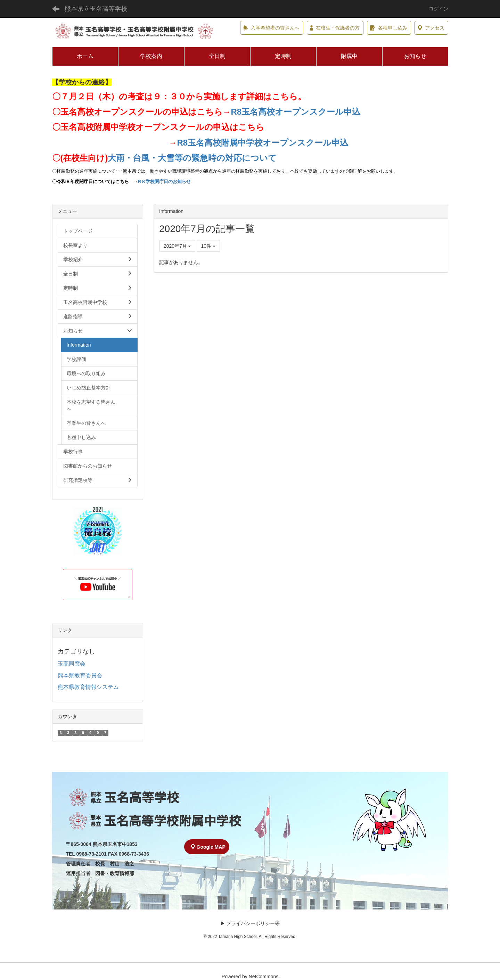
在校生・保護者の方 (335, 28)
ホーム (85, 56)
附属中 (349, 56)
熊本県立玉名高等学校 (96, 9)
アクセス (431, 28)
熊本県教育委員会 (80, 676)
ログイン (438, 9)
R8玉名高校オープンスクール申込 (296, 112)
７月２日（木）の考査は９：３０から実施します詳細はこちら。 (183, 96)
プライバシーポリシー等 (253, 923)
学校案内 (151, 56)
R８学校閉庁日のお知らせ (165, 182)
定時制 (283, 56)
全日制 (217, 56)
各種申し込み (389, 28)
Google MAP (208, 847)
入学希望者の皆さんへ (271, 28)
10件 (208, 246)
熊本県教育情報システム (88, 687)
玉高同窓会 (72, 664)
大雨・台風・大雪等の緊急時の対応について (192, 158)
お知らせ (415, 56)
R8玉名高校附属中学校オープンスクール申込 (263, 143)
